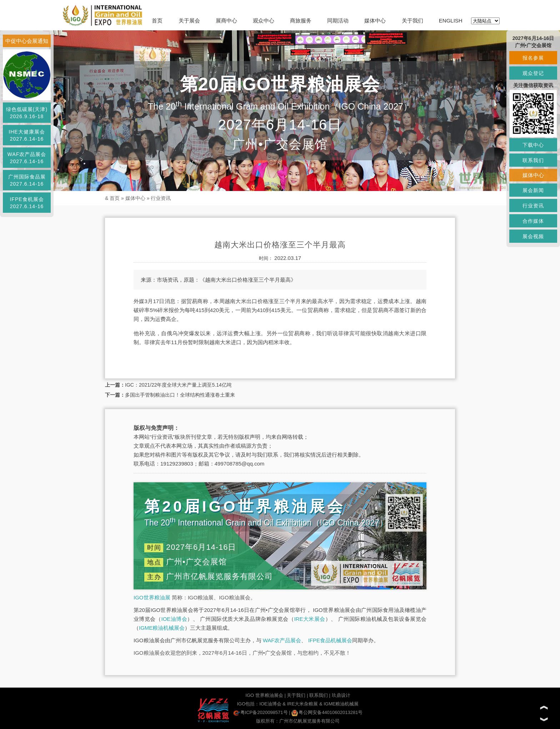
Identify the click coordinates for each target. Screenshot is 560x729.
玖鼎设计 (341, 695)
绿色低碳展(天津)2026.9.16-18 (27, 113)
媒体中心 (375, 21)
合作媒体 (533, 221)
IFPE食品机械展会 (330, 640)
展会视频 (533, 236)
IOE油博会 (174, 619)
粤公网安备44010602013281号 (327, 712)
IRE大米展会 (310, 619)
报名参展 (533, 58)
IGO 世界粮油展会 (264, 695)
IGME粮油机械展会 (162, 628)
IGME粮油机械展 (341, 704)
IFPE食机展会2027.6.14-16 (27, 203)
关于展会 (189, 21)
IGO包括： (248, 704)
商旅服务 (301, 21)
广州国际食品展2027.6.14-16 (27, 180)
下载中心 (533, 145)
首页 (157, 21)
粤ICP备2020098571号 (261, 712)
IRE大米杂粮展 (303, 704)
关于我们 (412, 21)
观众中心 (264, 21)
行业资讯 (161, 198)
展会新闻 (533, 190)
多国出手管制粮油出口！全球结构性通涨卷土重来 (180, 395)
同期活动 (338, 21)
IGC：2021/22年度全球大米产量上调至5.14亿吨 (178, 385)
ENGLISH (451, 21)
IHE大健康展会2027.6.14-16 (27, 135)
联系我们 (319, 695)
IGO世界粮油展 (152, 597)
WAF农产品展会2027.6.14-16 (27, 158)
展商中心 (226, 21)
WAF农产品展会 (282, 640)
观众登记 (533, 73)
